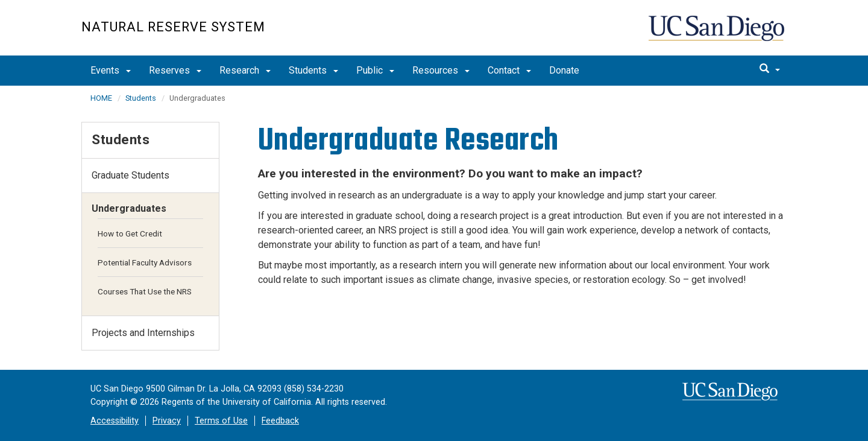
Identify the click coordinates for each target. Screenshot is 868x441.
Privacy (167, 421)
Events (111, 70)
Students (313, 70)
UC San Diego (718, 34)
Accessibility (115, 421)
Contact (509, 70)
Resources (441, 70)
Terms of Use (221, 421)
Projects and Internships (143, 333)
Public (375, 70)
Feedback (280, 421)
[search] (770, 69)
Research (245, 70)
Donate (564, 70)
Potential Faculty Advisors (145, 262)
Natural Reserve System (173, 27)
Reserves (175, 70)
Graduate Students (131, 175)
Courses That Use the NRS (145, 291)
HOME (101, 98)
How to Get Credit (130, 233)
